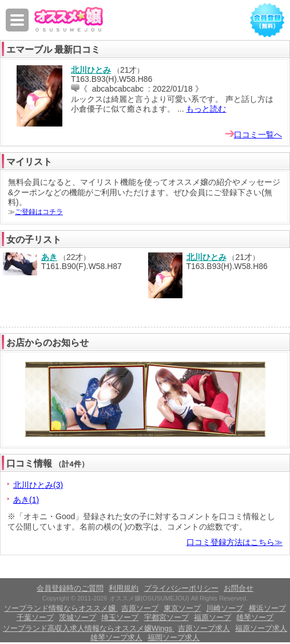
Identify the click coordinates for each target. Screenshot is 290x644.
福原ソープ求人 (261, 628)
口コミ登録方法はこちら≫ (235, 542)
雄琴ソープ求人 (116, 637)
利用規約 (124, 588)
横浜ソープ (267, 608)
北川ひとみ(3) (38, 485)
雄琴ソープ (255, 617)
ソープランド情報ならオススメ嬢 (61, 608)
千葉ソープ (35, 617)
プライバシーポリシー (181, 588)
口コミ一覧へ (258, 135)
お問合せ (239, 588)
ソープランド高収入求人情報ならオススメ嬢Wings (89, 628)
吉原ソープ (140, 608)
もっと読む (206, 109)
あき (49, 257)
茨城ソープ (78, 617)
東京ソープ (182, 608)
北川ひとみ (91, 70)
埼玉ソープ (120, 617)
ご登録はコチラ (39, 212)
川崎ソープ (225, 608)
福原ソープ (212, 617)
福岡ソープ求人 (174, 637)
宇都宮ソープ (166, 617)
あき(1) (26, 500)
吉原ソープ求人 (204, 628)
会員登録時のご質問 (70, 588)
